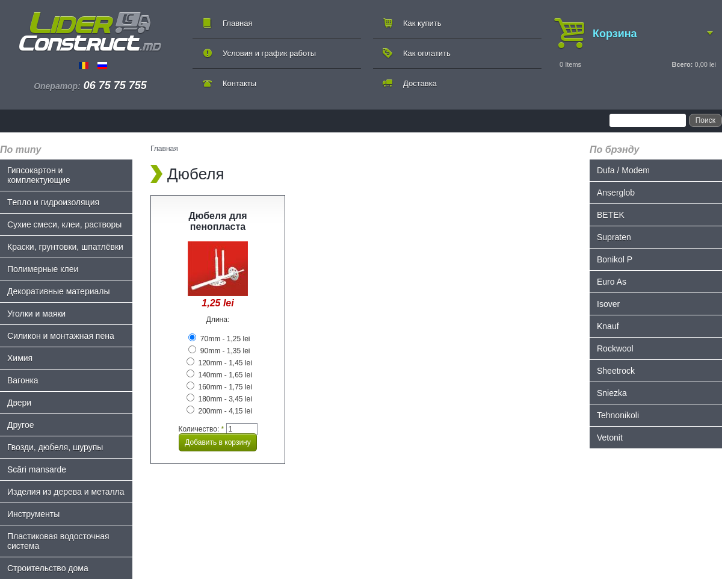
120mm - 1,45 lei (219, 363)
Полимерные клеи (43, 269)
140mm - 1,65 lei (219, 375)
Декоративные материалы (59, 291)
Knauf (608, 326)
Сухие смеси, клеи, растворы (64, 224)
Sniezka (612, 393)
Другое (20, 425)
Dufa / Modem (623, 170)
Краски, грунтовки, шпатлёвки (65, 247)
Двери (19, 403)
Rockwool (615, 348)
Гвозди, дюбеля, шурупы (55, 447)
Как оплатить (427, 53)
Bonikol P (615, 259)
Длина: (218, 320)
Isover (608, 304)
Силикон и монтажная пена (61, 336)
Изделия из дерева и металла (66, 492)
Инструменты (33, 514)
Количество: (201, 429)
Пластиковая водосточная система (58, 541)
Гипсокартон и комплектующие (39, 175)
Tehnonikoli (618, 415)
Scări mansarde (37, 469)
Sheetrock (616, 371)
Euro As (612, 282)
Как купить (422, 23)
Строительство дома (48, 568)
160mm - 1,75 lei (219, 387)
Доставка (420, 83)
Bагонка (23, 380)
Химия (20, 358)
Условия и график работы (269, 53)
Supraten (614, 237)
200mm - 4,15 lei (219, 411)
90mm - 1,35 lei (219, 351)
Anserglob (616, 193)
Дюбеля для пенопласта (218, 221)
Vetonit (610, 438)
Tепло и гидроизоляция (53, 202)
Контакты (239, 83)
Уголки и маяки (36, 314)
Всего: (682, 64)
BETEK (611, 215)
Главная (237, 23)
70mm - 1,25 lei (219, 339)
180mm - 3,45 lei (219, 399)
